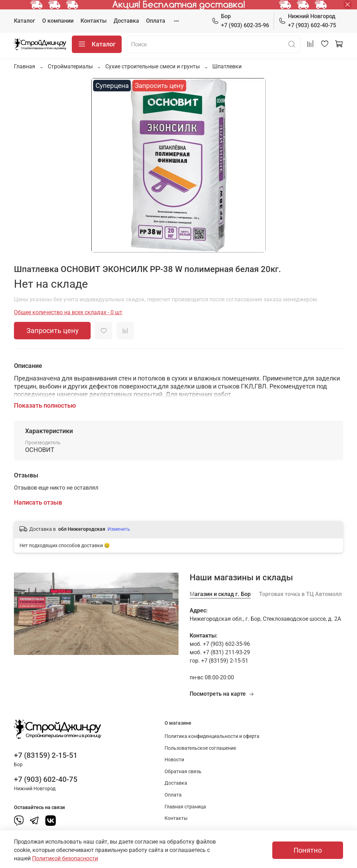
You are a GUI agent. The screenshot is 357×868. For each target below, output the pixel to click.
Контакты (94, 21)
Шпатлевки (227, 66)
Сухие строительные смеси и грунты (153, 66)
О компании (58, 21)
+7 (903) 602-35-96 (240, 20)
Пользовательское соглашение (200, 748)
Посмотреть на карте (222, 694)
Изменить (119, 529)
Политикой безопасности (65, 858)
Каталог (25, 21)
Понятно (308, 850)
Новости (174, 760)
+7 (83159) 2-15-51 (46, 755)
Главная (25, 66)
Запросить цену (52, 331)
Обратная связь (183, 772)
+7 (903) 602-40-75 (307, 20)
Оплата (156, 21)
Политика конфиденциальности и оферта (212, 736)
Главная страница (185, 807)
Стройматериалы (70, 66)
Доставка (126, 21)
